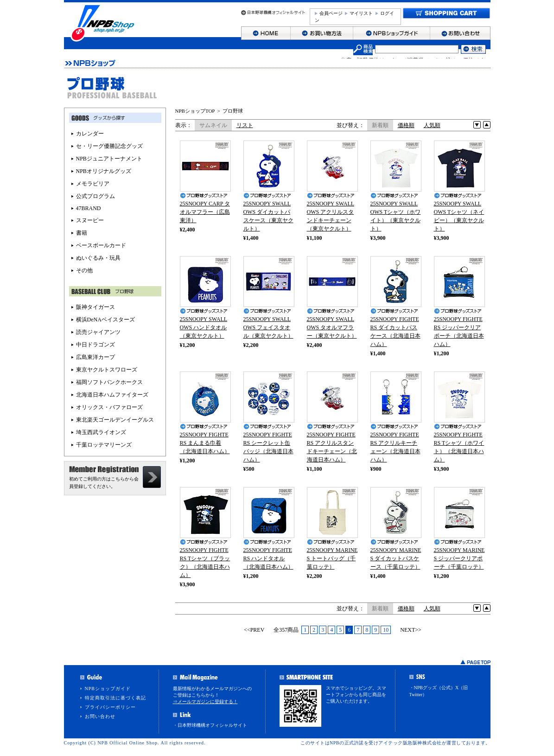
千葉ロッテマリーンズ (104, 445)
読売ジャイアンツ (98, 332)
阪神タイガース (96, 307)
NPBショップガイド (108, 689)
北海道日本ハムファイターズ (112, 395)
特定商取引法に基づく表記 (115, 698)
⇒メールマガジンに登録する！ (205, 702)
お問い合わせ (100, 716)
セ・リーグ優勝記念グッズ (109, 146)
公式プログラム (96, 196)
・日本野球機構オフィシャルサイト (210, 725)
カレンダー (90, 134)
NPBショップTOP (195, 111)
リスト (245, 125)
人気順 (432, 125)
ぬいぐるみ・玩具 (98, 258)
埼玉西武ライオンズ (101, 432)
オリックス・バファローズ (109, 407)
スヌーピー (90, 220)
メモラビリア (93, 184)
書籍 (82, 233)
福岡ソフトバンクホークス (109, 382)
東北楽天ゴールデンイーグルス (115, 420)
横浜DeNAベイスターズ (105, 320)
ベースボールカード (101, 245)
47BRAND (89, 208)
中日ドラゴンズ (96, 345)
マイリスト (361, 13)
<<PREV (254, 630)
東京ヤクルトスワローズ (107, 370)
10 (386, 630)
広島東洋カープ (96, 357)
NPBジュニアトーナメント (109, 159)
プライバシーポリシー (110, 707)
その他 (84, 270)
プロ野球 (233, 111)
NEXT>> (411, 630)
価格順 (406, 125)
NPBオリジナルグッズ (104, 171)
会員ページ (331, 13)
